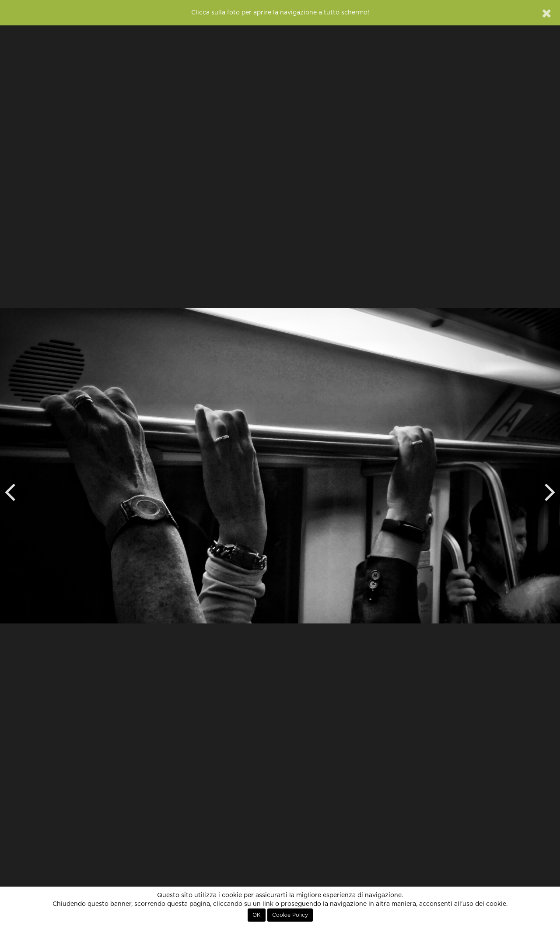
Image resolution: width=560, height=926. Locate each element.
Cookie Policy (290, 915)
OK (257, 915)
